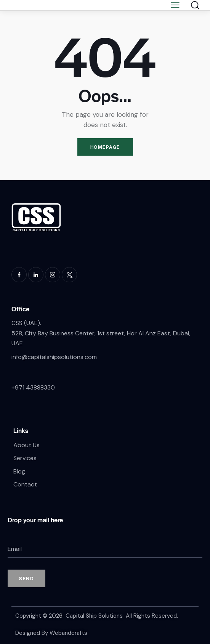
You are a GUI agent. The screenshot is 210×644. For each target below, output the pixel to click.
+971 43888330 (33, 387)
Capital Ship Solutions (94, 616)
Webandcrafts (68, 633)
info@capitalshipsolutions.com (54, 357)
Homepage (105, 147)
